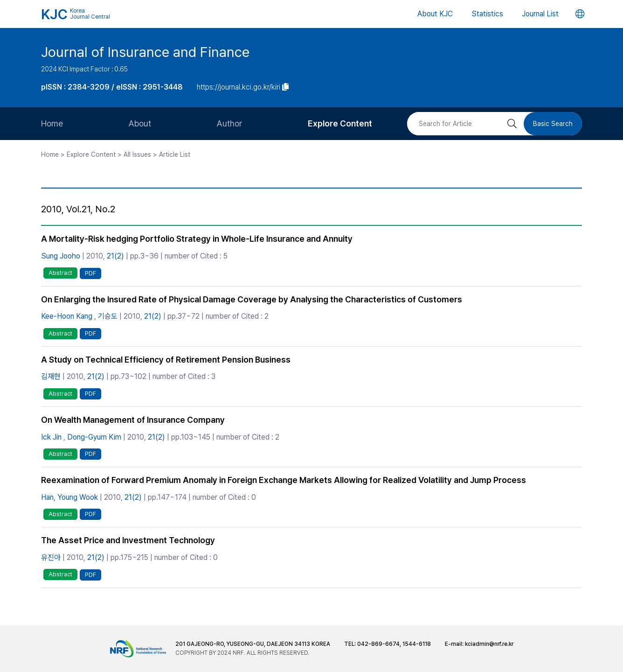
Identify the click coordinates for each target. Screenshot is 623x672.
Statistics (487, 14)
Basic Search (553, 124)
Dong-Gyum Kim (94, 437)
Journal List (540, 14)
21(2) (115, 256)
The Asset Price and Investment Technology (128, 540)
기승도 (108, 316)
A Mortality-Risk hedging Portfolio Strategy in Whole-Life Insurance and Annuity (197, 239)
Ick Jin (51, 437)
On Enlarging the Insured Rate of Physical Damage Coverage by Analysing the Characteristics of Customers (252, 299)
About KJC (435, 14)
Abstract (60, 273)
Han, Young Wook (69, 497)
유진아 (51, 557)
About (140, 123)
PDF (90, 273)
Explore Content (340, 123)
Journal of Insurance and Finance (145, 52)
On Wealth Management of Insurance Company (133, 420)
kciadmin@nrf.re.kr (489, 644)
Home (52, 123)
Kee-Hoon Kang (67, 316)
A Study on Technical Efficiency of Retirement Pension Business (166, 360)
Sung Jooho (61, 256)
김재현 (51, 376)
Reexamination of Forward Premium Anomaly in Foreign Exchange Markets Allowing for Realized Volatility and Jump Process (284, 480)
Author (229, 123)
